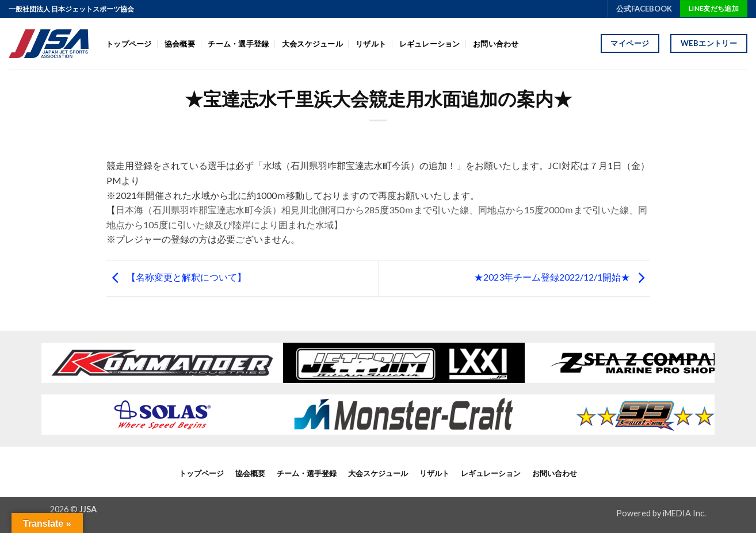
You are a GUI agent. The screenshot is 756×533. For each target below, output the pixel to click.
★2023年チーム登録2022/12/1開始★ (562, 277)
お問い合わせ (496, 44)
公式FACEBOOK (644, 9)
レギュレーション (430, 44)
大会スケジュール (312, 44)
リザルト (371, 44)
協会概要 (180, 44)
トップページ (129, 44)
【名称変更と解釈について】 (176, 277)
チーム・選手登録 (238, 44)
